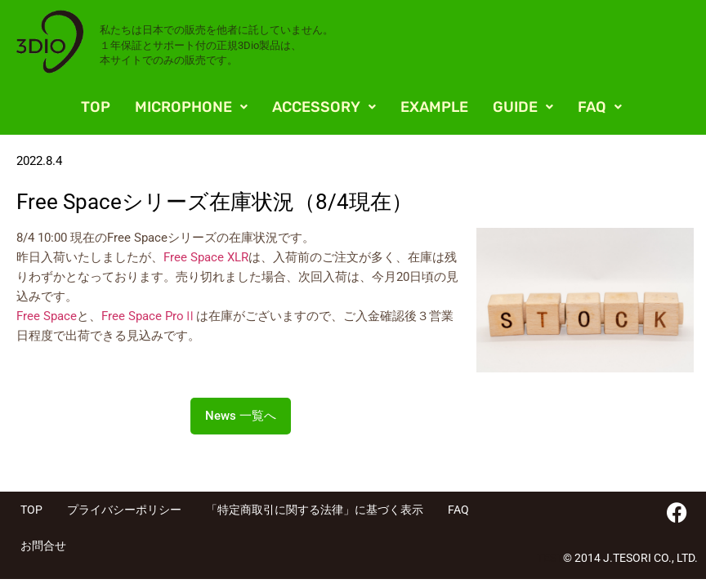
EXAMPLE (434, 107)
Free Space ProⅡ (149, 316)
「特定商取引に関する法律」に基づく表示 (315, 510)
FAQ (600, 107)
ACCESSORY (324, 107)
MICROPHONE (191, 107)
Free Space (47, 316)
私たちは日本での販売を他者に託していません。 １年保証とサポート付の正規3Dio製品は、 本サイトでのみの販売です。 (217, 45)
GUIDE (523, 107)
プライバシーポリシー (124, 510)
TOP (96, 107)
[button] (191, 107)
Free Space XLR (206, 257)
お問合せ (43, 546)
